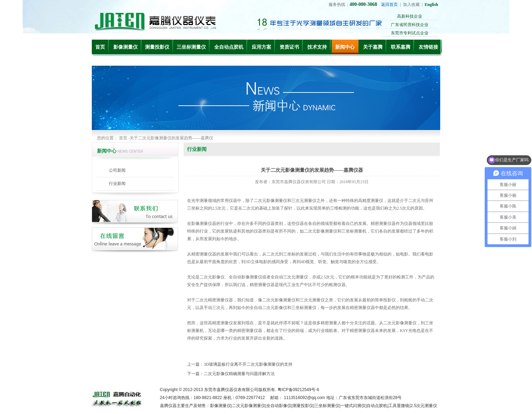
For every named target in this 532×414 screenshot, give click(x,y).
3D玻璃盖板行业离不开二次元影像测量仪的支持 (248, 364)
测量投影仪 (157, 47)
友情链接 (428, 47)
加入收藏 (411, 5)
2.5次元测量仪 (424, 406)
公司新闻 (117, 170)
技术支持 (317, 47)
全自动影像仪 (279, 406)
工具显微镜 (399, 406)
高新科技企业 (410, 16)
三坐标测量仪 (191, 47)
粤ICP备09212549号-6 (298, 390)
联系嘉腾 (401, 47)
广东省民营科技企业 (410, 25)
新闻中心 (345, 47)
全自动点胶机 (229, 47)
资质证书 (289, 47)
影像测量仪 (126, 47)
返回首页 (389, 5)
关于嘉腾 (373, 47)
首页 (100, 47)
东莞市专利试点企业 (410, 33)
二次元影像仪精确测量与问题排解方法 (239, 374)
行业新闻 (117, 184)
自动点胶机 (377, 406)
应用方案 (261, 47)
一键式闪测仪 (353, 406)
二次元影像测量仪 (249, 406)
